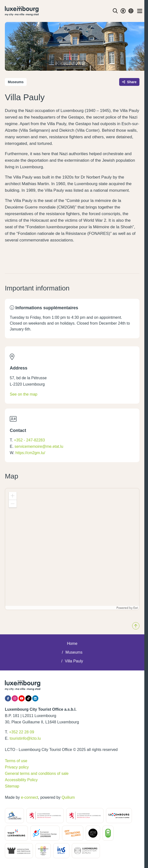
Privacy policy (17, 767)
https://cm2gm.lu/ (30, 453)
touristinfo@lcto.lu (25, 738)
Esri (136, 608)
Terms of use (16, 761)
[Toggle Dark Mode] (123, 11)
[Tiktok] (28, 698)
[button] (13, 496)
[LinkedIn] (35, 698)
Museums (74, 652)
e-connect (30, 797)
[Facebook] (8, 698)
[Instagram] (15, 698)
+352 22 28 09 (22, 732)
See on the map (24, 394)
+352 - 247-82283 (29, 440)
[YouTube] (22, 698)
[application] (72, 549)
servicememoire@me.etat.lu (39, 446)
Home (72, 644)
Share (129, 82)
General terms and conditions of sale (37, 773)
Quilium (68, 797)
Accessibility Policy (21, 780)
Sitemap (12, 786)
